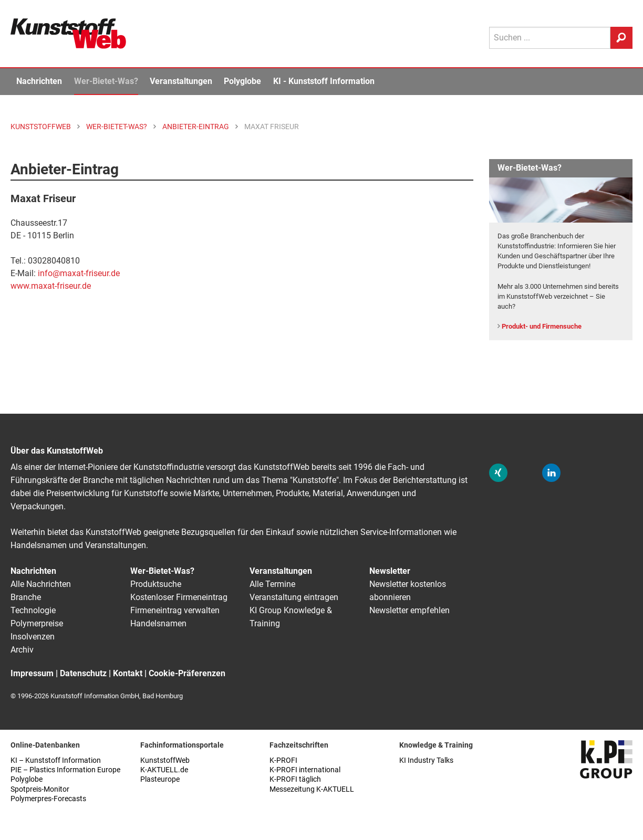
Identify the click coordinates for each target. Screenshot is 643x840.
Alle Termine (272, 584)
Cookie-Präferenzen (187, 673)
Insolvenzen (33, 637)
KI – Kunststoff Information (56, 760)
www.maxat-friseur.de (51, 286)
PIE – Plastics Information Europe (65, 770)
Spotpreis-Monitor (40, 789)
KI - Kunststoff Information (324, 81)
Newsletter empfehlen (409, 610)
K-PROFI (283, 760)
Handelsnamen (158, 623)
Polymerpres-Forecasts (48, 799)
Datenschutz (83, 673)
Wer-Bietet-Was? (106, 81)
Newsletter (390, 571)
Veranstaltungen (181, 81)
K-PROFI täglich (295, 779)
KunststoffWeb (165, 760)
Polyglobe (242, 81)
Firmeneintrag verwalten (175, 610)
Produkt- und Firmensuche (542, 326)
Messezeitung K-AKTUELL (312, 789)
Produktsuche (156, 584)
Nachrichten (39, 81)
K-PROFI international (305, 770)
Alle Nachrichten (41, 584)
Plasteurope (160, 779)
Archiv (22, 650)
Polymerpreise (37, 623)
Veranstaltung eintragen (294, 597)
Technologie (33, 610)
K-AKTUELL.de (164, 770)
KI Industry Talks (426, 760)
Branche (26, 597)
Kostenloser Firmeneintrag (179, 597)
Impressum (32, 673)
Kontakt (128, 673)
